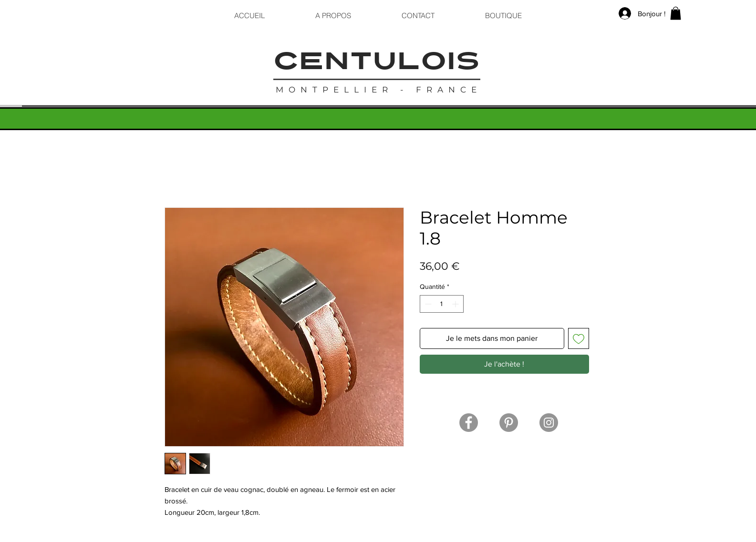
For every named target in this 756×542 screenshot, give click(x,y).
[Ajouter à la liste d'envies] (579, 338)
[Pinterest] (509, 423)
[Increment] (456, 304)
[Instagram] (549, 423)
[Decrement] (427, 304)
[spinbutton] (442, 304)
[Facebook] (469, 423)
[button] (676, 13)
